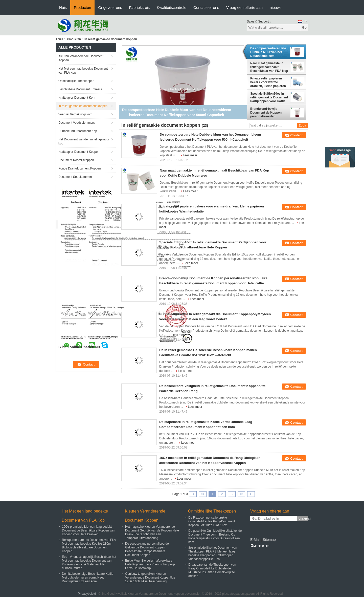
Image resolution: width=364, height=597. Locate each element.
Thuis (59, 39)
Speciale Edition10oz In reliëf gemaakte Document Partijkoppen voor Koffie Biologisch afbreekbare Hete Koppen (269, 97)
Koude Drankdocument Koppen (79, 168)
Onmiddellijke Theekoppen (76, 81)
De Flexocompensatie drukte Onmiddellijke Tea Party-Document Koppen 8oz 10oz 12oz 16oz (212, 521)
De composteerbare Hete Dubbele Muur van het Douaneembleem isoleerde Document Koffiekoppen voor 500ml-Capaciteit (269, 52)
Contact (297, 135)
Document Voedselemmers (77, 123)
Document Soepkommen (75, 177)
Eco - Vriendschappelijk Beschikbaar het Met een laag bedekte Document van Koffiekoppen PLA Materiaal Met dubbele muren (89, 562)
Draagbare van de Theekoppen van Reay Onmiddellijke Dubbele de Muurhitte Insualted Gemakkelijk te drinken (212, 570)
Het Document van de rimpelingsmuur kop (84, 141)
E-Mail (255, 540)
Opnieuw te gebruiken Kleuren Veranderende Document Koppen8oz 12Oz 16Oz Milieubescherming (150, 578)
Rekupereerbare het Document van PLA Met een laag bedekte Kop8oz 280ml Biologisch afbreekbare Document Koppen (89, 546)
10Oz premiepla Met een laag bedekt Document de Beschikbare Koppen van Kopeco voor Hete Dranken (88, 530)
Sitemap (269, 540)
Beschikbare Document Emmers (80, 89)
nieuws (276, 7)
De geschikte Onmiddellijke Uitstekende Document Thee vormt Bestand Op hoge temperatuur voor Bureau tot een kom (215, 536)
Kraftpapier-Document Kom (77, 98)
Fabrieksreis (140, 7)
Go (304, 27)
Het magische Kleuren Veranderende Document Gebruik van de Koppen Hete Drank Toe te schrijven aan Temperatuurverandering (152, 532)
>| (251, 494)
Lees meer (190, 155)
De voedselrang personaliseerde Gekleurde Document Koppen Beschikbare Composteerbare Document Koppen (147, 549)
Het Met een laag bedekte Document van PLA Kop (83, 71)
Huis (63, 7)
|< (193, 494)
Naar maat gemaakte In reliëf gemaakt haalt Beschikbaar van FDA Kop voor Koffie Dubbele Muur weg (269, 67)
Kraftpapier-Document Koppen (79, 152)
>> (241, 494)
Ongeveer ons (110, 7)
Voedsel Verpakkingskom (75, 114)
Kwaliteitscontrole (172, 7)
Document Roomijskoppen (76, 160)
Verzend (303, 519)
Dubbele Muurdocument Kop (78, 131)
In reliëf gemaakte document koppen (83, 106)
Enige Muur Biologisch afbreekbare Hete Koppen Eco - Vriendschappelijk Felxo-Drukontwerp (150, 564)
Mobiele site (260, 546)
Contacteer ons (206, 7)
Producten (82, 7)
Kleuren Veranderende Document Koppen (81, 58)
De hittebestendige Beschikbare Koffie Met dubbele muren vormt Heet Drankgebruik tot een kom (88, 578)
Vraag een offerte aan (244, 7)
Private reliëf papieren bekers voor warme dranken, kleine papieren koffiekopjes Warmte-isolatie (268, 82)
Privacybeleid (87, 594)
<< (202, 494)
